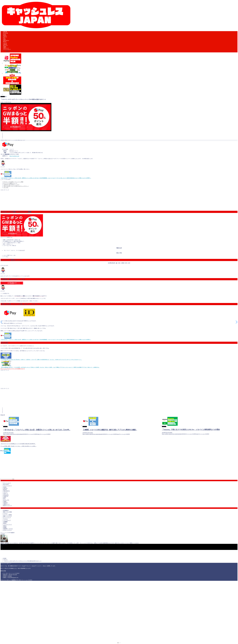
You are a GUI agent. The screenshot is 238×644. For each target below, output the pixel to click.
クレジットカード (7, 49)
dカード (8, 52)
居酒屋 (5, 527)
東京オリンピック (7, 506)
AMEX (7, 51)
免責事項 (14, 580)
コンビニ (5, 513)
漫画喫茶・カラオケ (8, 529)
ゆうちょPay (6, 500)
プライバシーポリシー (6, 580)
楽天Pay (5, 36)
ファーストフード (7, 525)
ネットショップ (7, 518)
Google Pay (6, 496)
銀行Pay (5, 42)
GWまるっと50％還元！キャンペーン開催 (13, 182)
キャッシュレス (4, 369)
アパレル (5, 519)
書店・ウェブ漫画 (7, 512)
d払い (4, 38)
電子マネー (6, 45)
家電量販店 (6, 511)
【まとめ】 (6, 187)
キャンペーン (11, 369)
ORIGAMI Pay (6, 40)
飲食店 (5, 523)
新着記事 (5, 32)
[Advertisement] (41, 200)
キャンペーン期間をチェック (10, 183)
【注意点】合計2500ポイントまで (11, 185)
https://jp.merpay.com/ (14, 156)
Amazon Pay (6, 495)
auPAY (5, 39)
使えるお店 (6, 33)
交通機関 (5, 522)
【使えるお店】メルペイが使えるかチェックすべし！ (16, 186)
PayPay (5, 34)
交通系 (5, 47)
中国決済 (5, 44)
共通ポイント (6, 48)
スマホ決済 (18, 369)
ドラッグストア (7, 520)
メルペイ (5, 43)
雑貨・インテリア (7, 516)
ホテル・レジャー (7, 530)
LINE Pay (5, 37)
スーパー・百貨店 (7, 515)
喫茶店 (5, 526)
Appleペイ (6, 494)
